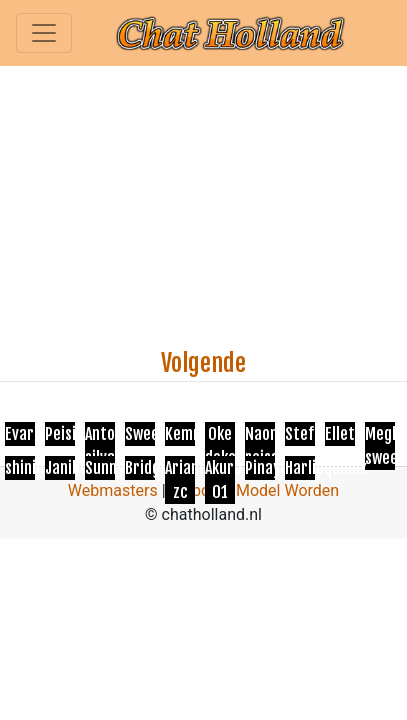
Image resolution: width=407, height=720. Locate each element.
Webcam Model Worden (255, 490)
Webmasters (113, 490)
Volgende (203, 363)
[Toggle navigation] (44, 33)
